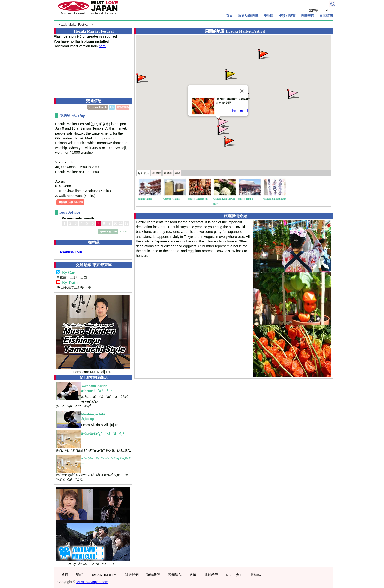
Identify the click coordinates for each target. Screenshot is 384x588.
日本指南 (326, 16)
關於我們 (132, 575)
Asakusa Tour (71, 252)
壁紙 (79, 575)
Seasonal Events (98, 107)
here (102, 46)
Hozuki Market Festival (73, 25)
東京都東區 (123, 107)
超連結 (256, 575)
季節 (168, 173)
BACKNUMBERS (104, 575)
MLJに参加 (234, 575)
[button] (223, 122)
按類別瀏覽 (287, 16)
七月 (112, 107)
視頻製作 (175, 575)
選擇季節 (307, 16)
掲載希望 (211, 575)
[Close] (242, 91)
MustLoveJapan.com (92, 582)
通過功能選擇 (248, 16)
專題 (156, 173)
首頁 (229, 16)
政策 (193, 575)
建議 (178, 173)
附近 (143, 173)
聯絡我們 (153, 575)
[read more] (240, 111)
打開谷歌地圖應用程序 (71, 202)
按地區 (268, 16)
